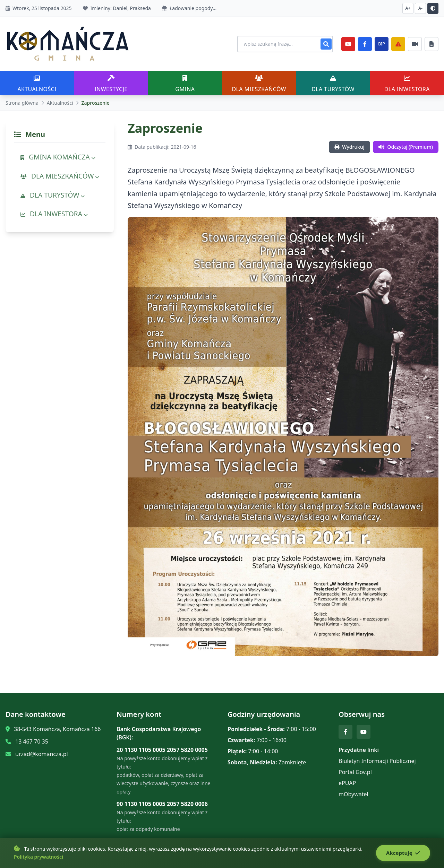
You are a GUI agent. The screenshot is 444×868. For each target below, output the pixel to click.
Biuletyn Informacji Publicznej (377, 761)
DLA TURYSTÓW (53, 195)
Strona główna (22, 103)
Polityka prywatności (39, 857)
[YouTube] (348, 44)
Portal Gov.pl (355, 772)
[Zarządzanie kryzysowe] (398, 44)
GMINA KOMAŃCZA (58, 157)
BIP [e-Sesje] (381, 44)
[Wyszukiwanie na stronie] (283, 44)
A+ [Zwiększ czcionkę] (408, 8)
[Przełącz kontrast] (433, 8)
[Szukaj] (326, 44)
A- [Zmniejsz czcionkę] (420, 8)
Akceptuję (403, 853)
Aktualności (60, 103)
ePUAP (347, 783)
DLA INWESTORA (54, 214)
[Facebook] (365, 44)
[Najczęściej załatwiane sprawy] (415, 44)
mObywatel (353, 794)
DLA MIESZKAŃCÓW (60, 176)
